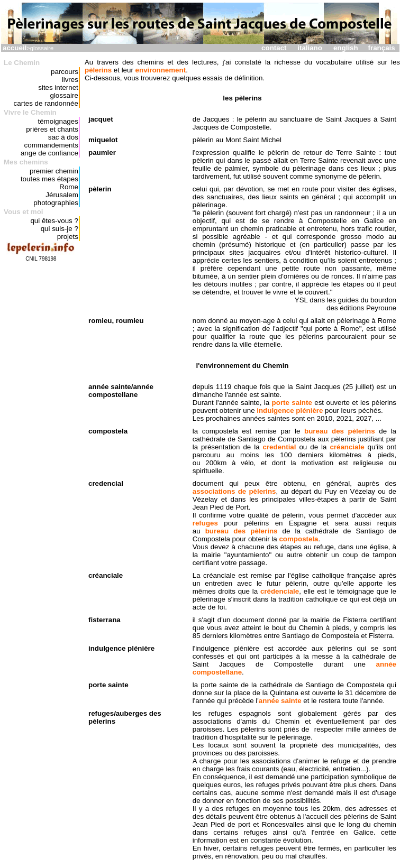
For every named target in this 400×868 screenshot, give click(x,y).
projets (68, 237)
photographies (56, 203)
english (346, 48)
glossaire (64, 95)
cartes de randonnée (46, 103)
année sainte (280, 701)
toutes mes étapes (49, 179)
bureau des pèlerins (340, 431)
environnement (161, 70)
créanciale (347, 447)
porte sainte (292, 403)
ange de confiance (49, 153)
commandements (51, 145)
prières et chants (52, 129)
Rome (69, 187)
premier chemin (54, 171)
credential (280, 447)
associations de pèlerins (234, 491)
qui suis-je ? (60, 229)
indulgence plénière (290, 410)
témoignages (58, 121)
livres (70, 80)
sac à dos (63, 137)
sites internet (58, 87)
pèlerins (98, 70)
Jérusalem (62, 195)
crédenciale (280, 591)
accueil (15, 48)
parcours (65, 72)
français (382, 48)
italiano (310, 48)
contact (274, 48)
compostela (298, 539)
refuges (205, 523)
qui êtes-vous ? (54, 221)
